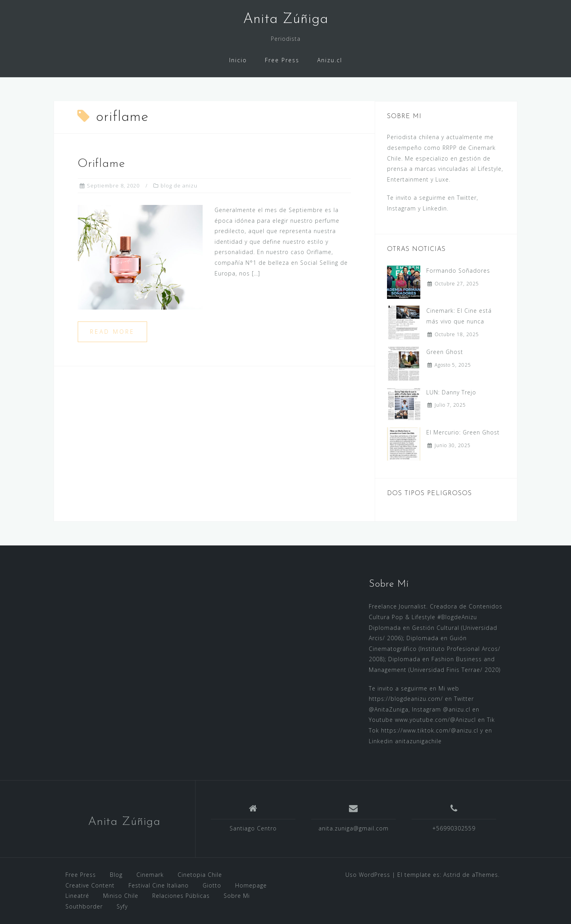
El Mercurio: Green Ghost (463, 432)
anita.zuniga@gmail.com (354, 828)
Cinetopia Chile (200, 875)
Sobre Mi (237, 896)
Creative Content (90, 885)
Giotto (212, 885)
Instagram (401, 208)
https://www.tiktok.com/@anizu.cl (430, 730)
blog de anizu (179, 186)
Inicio (238, 60)
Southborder (84, 906)
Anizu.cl (330, 60)
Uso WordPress (368, 875)
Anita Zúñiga (124, 822)
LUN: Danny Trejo (451, 392)
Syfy (122, 906)
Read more (112, 332)
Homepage (251, 885)
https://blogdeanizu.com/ (406, 699)
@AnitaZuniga (389, 709)
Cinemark (150, 875)
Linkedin (435, 208)
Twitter (467, 198)
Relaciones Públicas (181, 896)
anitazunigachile (418, 741)
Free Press (282, 60)
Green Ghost (445, 352)
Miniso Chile (121, 896)
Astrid (452, 875)
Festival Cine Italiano (159, 885)
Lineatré (77, 896)
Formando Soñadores (458, 271)
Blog (116, 875)
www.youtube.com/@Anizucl (435, 720)
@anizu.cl (457, 709)
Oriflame (102, 164)
